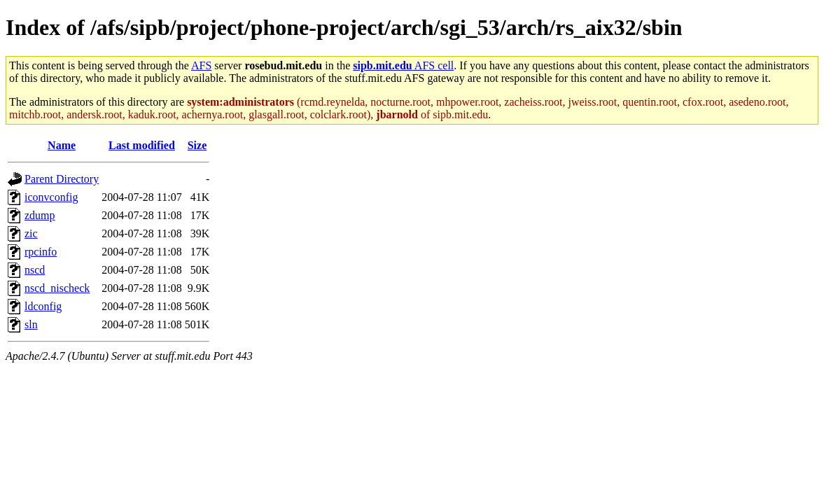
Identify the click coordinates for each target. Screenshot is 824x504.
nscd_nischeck (57, 288)
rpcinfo (41, 252)
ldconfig (43, 306)
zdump (40, 215)
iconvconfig (51, 197)
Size (197, 145)
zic (31, 233)
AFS (201, 65)
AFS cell (403, 65)
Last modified (142, 145)
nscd (35, 270)
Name (62, 145)
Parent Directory (62, 179)
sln (31, 324)
